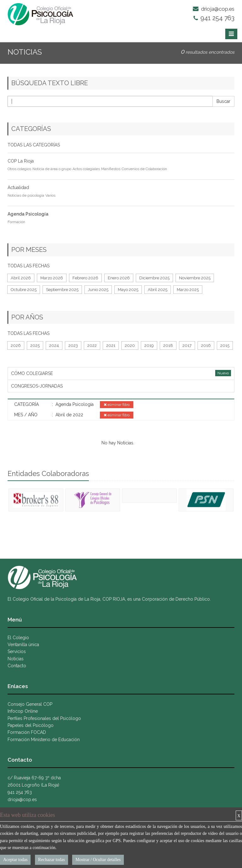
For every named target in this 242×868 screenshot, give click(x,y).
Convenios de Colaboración (144, 169)
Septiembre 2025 (62, 290)
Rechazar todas (52, 860)
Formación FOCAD (27, 732)
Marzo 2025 (188, 290)
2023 (73, 345)
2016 (206, 345)
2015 (225, 345)
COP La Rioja (21, 161)
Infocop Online (23, 711)
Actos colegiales (86, 169)
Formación (16, 222)
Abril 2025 (158, 290)
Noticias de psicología (26, 195)
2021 (111, 345)
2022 (92, 345)
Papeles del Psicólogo (31, 725)
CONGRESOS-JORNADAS (37, 386)
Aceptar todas (15, 860)
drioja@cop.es (214, 9)
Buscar (223, 101)
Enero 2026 (119, 278)
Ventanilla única (23, 645)
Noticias (16, 659)
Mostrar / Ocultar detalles (98, 860)
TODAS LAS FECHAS (29, 266)
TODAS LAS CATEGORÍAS (34, 145)
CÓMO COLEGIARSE (32, 373)
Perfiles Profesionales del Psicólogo (44, 718)
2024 (54, 345)
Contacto (17, 666)
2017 (187, 345)
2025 (35, 345)
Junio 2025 (98, 290)
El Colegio (18, 638)
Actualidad (18, 187)
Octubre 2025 (24, 290)
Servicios (17, 651)
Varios (50, 195)
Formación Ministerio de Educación (44, 740)
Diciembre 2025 (154, 278)
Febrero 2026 (85, 278)
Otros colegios (19, 169)
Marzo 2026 (52, 278)
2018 (168, 345)
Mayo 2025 (128, 290)
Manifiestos (111, 169)
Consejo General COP (30, 704)
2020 (130, 345)
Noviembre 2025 (195, 278)
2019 (149, 345)
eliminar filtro (117, 405)
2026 (16, 345)
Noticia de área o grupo (52, 169)
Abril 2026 (21, 278)
